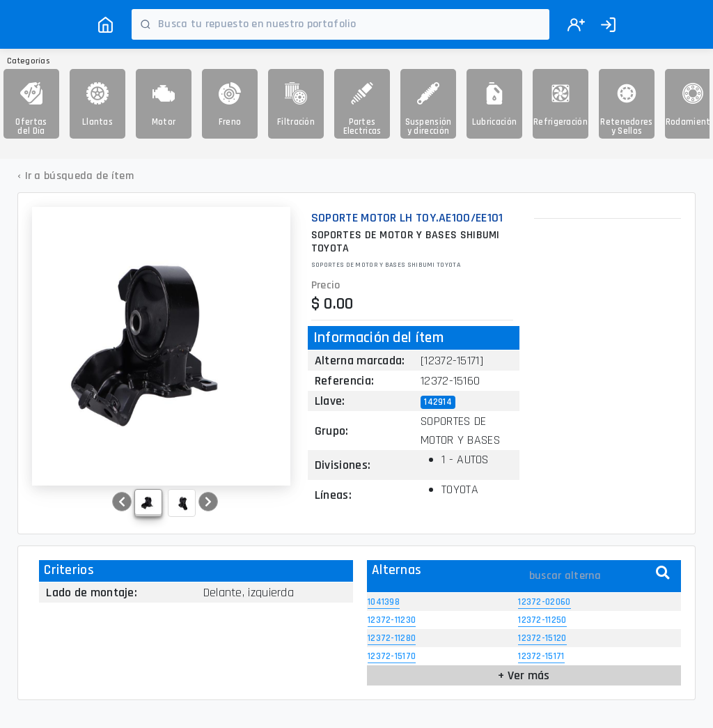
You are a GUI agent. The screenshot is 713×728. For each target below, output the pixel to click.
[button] (122, 502)
